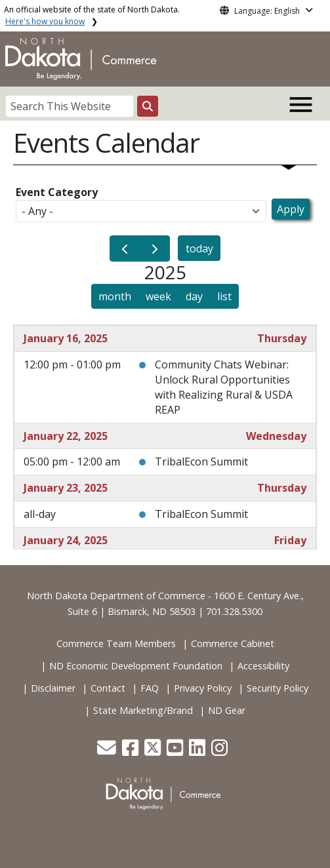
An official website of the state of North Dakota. (92, 15)
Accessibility (263, 666)
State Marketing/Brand (143, 710)
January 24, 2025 (66, 540)
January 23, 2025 (66, 488)
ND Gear (227, 710)
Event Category (57, 192)
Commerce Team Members (116, 643)
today (199, 248)
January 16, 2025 (66, 338)
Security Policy (278, 688)
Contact (108, 688)
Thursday (282, 338)
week (158, 296)
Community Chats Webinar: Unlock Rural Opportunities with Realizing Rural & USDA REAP (224, 387)
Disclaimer (53, 688)
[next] (155, 249)
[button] (108, 751)
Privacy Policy (203, 688)
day (194, 296)
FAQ (150, 688)
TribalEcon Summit (201, 462)
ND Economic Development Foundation (136, 666)
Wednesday (276, 436)
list (224, 296)
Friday (290, 540)
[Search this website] (148, 106)
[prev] (125, 249)
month (115, 296)
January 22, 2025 (66, 436)
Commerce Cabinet (233, 643)
